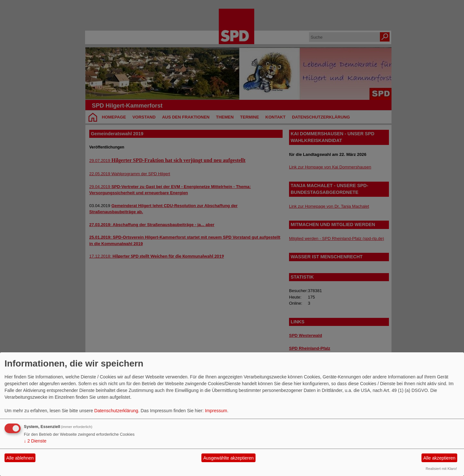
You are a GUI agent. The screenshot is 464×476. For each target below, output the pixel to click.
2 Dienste (35, 441)
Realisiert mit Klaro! (441, 469)
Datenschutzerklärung (116, 411)
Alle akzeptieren (440, 458)
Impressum (216, 411)
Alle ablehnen (20, 458)
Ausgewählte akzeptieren (228, 458)
